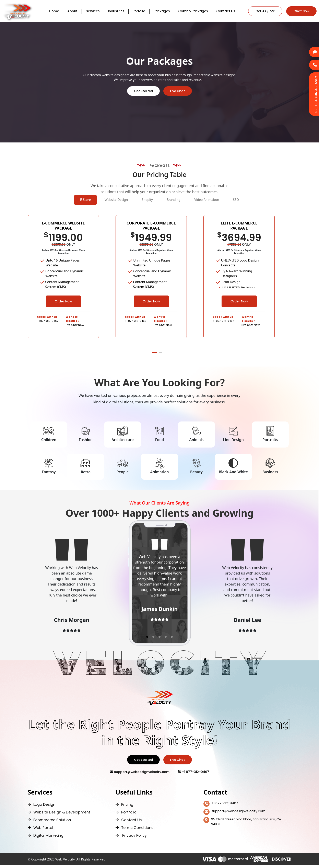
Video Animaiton (222, 201)
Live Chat (178, 91)
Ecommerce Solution (49, 823)
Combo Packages (193, 11)
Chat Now (301, 11)
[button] (155, 355)
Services (93, 11)
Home (54, 11)
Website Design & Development (59, 815)
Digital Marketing (46, 838)
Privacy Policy (131, 838)
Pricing (124, 807)
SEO (261, 201)
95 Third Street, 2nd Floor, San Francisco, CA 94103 (242, 825)
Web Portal (40, 830)
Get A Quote (265, 11)
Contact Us (226, 11)
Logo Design (42, 807)
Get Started (143, 91)
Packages (162, 11)
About (72, 11)
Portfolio (126, 815)
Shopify (143, 201)
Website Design (101, 201)
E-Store (60, 201)
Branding (178, 201)
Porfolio (139, 11)
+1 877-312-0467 (194, 775)
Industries (116, 11)
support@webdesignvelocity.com (140, 775)
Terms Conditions (135, 830)
